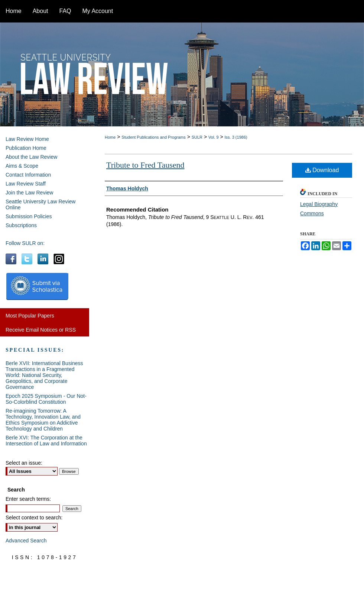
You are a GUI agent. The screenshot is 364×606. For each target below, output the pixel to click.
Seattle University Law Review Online (40, 204)
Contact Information (28, 175)
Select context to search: (34, 518)
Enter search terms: (28, 499)
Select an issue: (24, 463)
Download (322, 170)
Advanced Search (26, 541)
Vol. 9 (214, 137)
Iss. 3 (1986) (236, 137)
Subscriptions (21, 225)
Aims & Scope (22, 166)
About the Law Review (31, 157)
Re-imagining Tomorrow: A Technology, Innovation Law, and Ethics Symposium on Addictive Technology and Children (43, 420)
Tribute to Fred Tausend (145, 165)
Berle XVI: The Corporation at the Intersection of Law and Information (46, 441)
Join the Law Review (29, 193)
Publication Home (26, 148)
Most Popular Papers (30, 316)
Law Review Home (27, 139)
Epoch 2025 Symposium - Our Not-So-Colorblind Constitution (46, 399)
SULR (197, 137)
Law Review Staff (26, 184)
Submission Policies (29, 216)
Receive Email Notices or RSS (41, 330)
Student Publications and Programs (153, 137)
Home (110, 137)
